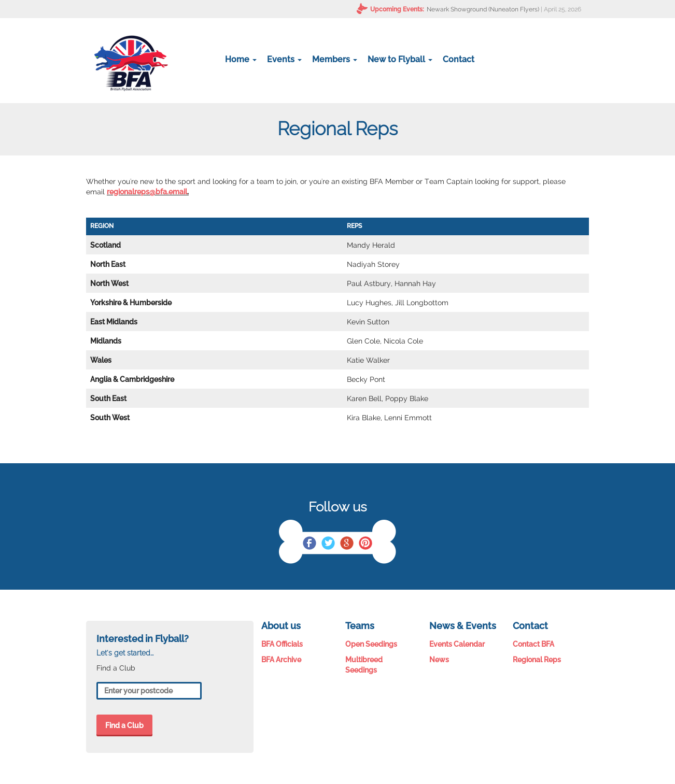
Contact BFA (533, 644)
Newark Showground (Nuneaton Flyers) (483, 9)
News (439, 660)
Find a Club (124, 725)
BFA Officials (282, 644)
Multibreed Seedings (364, 665)
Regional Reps (537, 660)
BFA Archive (281, 660)
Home (241, 59)
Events (284, 59)
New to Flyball (400, 59)
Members (335, 59)
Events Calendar (457, 644)
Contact (459, 59)
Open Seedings (371, 644)
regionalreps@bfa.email (147, 192)
